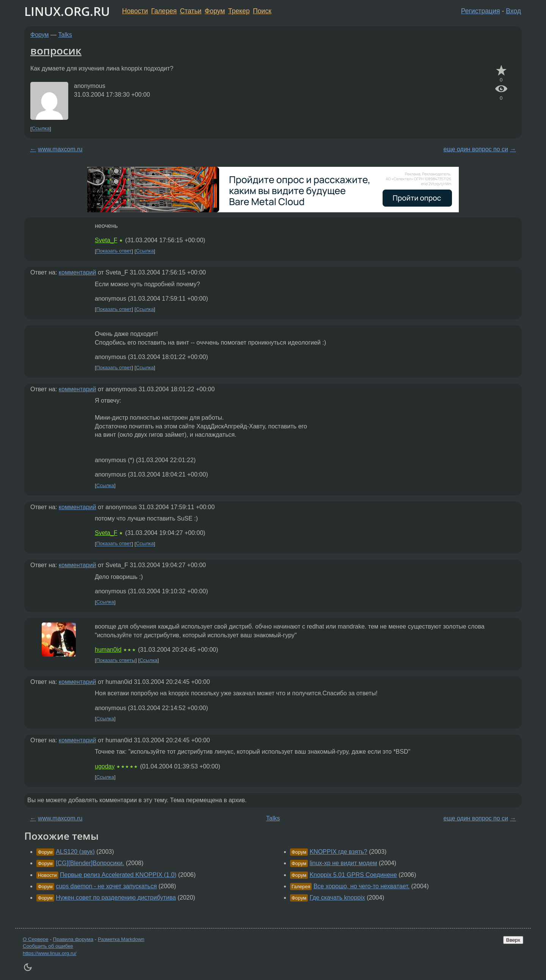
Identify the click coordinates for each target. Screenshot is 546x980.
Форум (215, 11)
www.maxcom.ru (60, 149)
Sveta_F (106, 240)
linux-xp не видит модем (343, 863)
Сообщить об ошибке (48, 946)
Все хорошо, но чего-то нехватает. (362, 886)
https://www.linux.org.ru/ (49, 953)
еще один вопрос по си (476, 149)
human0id (108, 650)
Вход (513, 11)
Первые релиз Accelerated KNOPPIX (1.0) (118, 875)
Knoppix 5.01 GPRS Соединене (353, 875)
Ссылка (41, 129)
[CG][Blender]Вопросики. (90, 863)
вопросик (56, 50)
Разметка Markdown (121, 939)
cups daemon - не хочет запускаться (106, 886)
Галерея (164, 11)
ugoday (105, 766)
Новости (135, 11)
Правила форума (73, 939)
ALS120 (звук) (75, 852)
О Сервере (36, 939)
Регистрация (481, 11)
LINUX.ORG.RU (67, 11)
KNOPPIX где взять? (338, 852)
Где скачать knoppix (337, 898)
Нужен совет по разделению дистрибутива (116, 898)
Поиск (262, 11)
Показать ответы (116, 660)
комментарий (78, 272)
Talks (65, 35)
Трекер (239, 11)
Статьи (191, 11)
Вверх (513, 940)
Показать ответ (114, 251)
